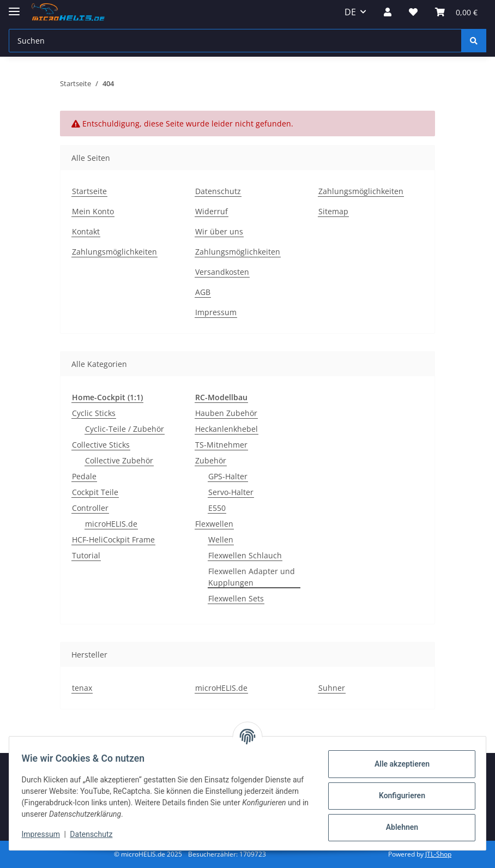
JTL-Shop (438, 854)
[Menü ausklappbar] (14, 7)
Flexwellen (214, 524)
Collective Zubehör (119, 460)
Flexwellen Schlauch (245, 555)
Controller (90, 508)
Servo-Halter (231, 492)
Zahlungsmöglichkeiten (114, 252)
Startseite (89, 191)
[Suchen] (235, 41)
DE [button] (350, 12)
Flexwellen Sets (236, 598)
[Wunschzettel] (413, 12)
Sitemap (333, 211)
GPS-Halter (228, 476)
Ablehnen (397, 827)
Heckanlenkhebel (227, 429)
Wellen (221, 540)
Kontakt (86, 231)
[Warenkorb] (456, 12)
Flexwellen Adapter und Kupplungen (252, 577)
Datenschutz (96, 834)
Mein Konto (93, 211)
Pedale (84, 476)
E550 (217, 508)
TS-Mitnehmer (221, 445)
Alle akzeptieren (397, 764)
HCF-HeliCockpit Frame (113, 540)
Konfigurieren (397, 795)
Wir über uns (219, 231)
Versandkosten (222, 272)
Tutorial (86, 555)
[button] (388, 12)
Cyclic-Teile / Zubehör (125, 429)
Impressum (46, 834)
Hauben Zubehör (226, 413)
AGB (203, 292)
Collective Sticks (101, 445)
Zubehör (211, 460)
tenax (82, 688)
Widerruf (212, 211)
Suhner (332, 688)
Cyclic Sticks (94, 413)
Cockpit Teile (95, 492)
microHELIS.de (111, 524)
